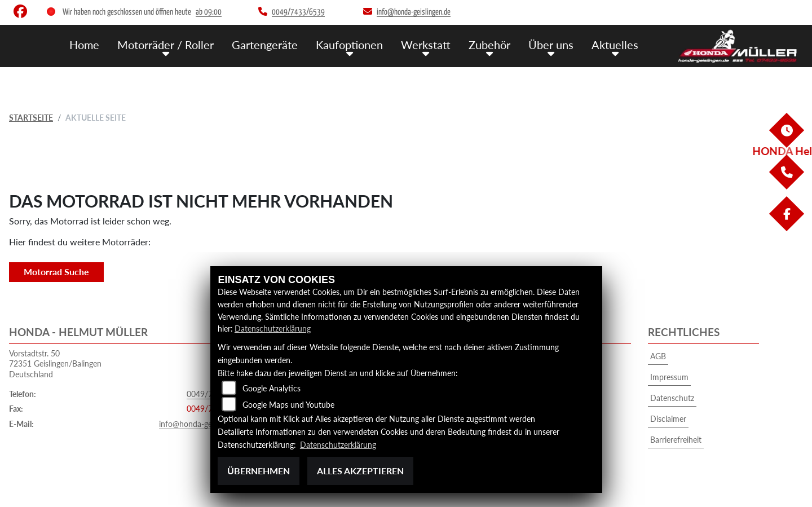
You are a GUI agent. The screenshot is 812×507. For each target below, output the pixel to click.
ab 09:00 (209, 12)
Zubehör (495, 44)
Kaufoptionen (359, 44)
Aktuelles (617, 44)
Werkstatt (433, 44)
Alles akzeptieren (360, 471)
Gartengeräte (277, 44)
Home (102, 44)
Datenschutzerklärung (273, 329)
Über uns (555, 44)
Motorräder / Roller (181, 44)
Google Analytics (272, 388)
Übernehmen (259, 471)
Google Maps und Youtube (288, 405)
